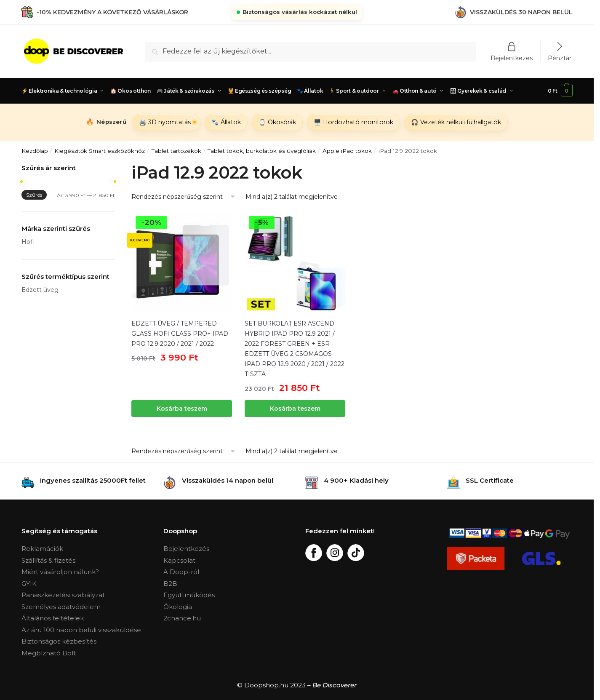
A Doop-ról (181, 572)
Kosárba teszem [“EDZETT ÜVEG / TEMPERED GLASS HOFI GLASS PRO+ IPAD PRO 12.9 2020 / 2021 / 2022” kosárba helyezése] (182, 409)
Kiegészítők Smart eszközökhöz (100, 151)
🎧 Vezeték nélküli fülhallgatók (456, 122)
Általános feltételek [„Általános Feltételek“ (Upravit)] (53, 618)
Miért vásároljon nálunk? (60, 572)
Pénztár (560, 58)
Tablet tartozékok (176, 151)
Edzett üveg (40, 290)
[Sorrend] (184, 197)
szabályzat (88, 595)
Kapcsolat (179, 560)
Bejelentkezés (186, 549)
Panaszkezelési (47, 595)
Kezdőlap (35, 151)
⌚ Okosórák (277, 122)
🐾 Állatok (226, 122)
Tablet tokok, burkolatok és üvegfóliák (262, 151)
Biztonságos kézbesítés (59, 641)
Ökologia (178, 607)
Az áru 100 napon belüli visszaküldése (81, 630)
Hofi (28, 242)
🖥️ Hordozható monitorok (353, 122)
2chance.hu (182, 618)
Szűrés (34, 195)
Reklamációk (42, 549)
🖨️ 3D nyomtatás (165, 122)
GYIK (29, 584)
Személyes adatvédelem (61, 607)
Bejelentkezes (512, 58)
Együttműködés (189, 595)
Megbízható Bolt (49, 653)
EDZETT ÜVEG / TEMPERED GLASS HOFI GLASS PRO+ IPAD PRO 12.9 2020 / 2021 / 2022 (180, 334)
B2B (170, 584)
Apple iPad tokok (347, 151)
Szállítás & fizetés (48, 560)
